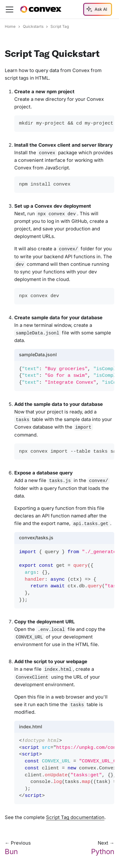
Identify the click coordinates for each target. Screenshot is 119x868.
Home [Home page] (10, 26)
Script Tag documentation (75, 817)
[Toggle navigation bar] (10, 9)
